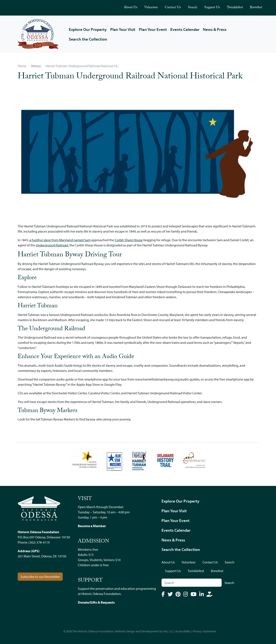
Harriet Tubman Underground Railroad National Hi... (82, 66)
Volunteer (151, 8)
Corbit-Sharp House (129, 240)
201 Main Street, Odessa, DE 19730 (42, 556)
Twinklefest (235, 8)
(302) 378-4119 (39, 542)
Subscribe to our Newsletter (40, 577)
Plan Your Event (153, 29)
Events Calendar (185, 29)
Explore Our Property (88, 29)
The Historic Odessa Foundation (93, 631)
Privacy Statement (204, 631)
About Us (131, 8)
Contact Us (173, 8)
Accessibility (183, 631)
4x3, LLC (168, 631)
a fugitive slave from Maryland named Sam (60, 240)
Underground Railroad (52, 245)
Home (22, 66)
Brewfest (256, 8)
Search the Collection (88, 39)
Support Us (212, 8)
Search (193, 8)
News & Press (215, 29)
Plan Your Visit (123, 29)
